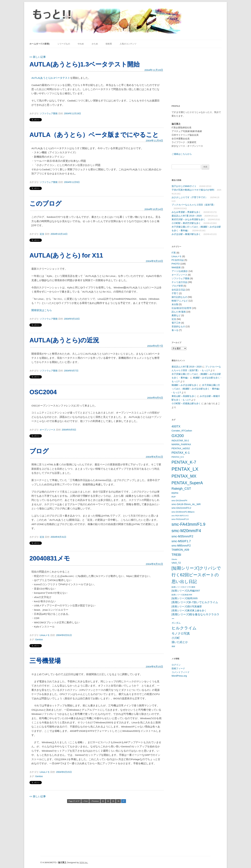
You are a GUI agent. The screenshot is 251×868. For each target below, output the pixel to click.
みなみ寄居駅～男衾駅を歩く (186, 212)
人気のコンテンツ (128, 44)
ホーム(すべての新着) (40, 44)
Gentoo (39, 639)
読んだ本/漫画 (179, 312)
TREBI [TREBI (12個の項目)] (176, 555)
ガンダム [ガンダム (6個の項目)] (176, 623)
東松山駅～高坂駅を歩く (184, 396)
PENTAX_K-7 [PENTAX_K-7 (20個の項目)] (184, 462)
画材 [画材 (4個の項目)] (173, 646)
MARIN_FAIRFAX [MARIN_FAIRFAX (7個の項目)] (181, 444)
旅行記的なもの (179, 297)
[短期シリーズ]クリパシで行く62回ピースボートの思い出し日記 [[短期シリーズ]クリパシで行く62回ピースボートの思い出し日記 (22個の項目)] (196, 575)
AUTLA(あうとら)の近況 (64, 340)
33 (103, 801)
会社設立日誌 (178, 290)
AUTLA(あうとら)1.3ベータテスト (51, 78)
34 (108, 801)
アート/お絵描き (180, 271)
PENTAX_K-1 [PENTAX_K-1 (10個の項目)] (181, 453)
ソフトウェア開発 (49, 113)
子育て (175, 293)
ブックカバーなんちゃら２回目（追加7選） (194, 205)
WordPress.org (179, 676)
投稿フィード (178, 668)
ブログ (39, 451)
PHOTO (176, 264)
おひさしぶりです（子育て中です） (190, 197)
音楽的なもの (178, 326)
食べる (175, 330)
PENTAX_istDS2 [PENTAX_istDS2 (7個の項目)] (181, 448)
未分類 (175, 304)
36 (118, 801)
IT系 (174, 253)
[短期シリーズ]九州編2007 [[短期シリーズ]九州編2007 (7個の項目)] (186, 591)
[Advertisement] (192, 74)
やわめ (81, 44)
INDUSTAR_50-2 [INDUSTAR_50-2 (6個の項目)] (180, 441)
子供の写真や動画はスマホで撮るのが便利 (193, 190)
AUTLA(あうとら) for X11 (66, 255)
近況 (42, 234)
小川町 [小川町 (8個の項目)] (176, 638)
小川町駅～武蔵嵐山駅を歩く (186, 403)
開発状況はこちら (42, 310)
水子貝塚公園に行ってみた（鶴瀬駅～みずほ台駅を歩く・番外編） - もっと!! (196, 389)
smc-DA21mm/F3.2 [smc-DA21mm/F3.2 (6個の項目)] (181, 508)
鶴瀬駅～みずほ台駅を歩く (185, 385)
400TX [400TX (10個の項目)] (176, 426)
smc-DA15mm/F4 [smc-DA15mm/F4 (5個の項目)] (179, 501)
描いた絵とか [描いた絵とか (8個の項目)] (180, 642)
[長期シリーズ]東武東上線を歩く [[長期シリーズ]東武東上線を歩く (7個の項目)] (189, 610)
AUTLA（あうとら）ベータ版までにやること (94, 135)
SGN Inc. (84, 862)
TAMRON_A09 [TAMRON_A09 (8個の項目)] (180, 550)
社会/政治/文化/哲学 (182, 308)
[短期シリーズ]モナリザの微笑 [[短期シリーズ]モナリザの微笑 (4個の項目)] (184, 587)
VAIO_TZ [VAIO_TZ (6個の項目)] (176, 563)
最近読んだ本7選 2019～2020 (187, 216)
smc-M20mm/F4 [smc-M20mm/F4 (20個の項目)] (186, 531)
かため (95, 44)
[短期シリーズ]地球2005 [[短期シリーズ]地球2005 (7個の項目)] (185, 598)
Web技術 (176, 267)
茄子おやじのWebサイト (184, 186)
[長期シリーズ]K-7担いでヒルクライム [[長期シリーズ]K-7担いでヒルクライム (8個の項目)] (195, 602)
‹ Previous (95, 801)
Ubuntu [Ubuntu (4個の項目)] (174, 559)
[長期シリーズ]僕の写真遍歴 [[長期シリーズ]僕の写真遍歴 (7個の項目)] (187, 606)
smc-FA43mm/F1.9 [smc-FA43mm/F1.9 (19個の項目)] (188, 524)
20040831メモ (50, 558)
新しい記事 (38, 57)
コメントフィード (181, 672)
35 (113, 801)
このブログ (45, 203)
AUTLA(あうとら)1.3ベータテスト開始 (85, 64)
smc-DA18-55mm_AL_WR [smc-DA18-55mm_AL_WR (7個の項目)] (186, 504)
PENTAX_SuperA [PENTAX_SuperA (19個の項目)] (187, 483)
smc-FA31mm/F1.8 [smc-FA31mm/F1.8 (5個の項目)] (180, 519)
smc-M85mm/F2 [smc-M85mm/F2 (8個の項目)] (181, 546)
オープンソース (48, 430)
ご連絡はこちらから (182, 154)
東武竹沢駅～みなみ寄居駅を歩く (188, 219)
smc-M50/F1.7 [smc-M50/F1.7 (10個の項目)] (181, 541)
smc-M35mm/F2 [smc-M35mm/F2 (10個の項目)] (182, 536)
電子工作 (176, 323)
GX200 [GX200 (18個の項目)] (178, 436)
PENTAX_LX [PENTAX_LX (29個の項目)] (185, 469)
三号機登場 (45, 661)
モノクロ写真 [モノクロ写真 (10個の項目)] (181, 633)
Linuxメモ (45, 635)
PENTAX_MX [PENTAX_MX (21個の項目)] (184, 476)
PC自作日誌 (178, 260)
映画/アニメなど (180, 301)
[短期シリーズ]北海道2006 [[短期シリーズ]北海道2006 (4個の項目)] (182, 595)
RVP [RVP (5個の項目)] (174, 497)
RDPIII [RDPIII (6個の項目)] (175, 493)
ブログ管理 (177, 286)
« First (85, 801)
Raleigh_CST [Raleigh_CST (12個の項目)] (181, 488)
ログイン (176, 665)
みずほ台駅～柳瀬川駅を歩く (186, 234)
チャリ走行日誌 (179, 282)
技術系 (109, 44)
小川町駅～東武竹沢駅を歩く (186, 223)
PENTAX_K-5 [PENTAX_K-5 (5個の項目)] (178, 457)
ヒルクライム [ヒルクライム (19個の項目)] (184, 628)
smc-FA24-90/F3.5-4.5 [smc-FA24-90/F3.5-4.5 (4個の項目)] (180, 516)
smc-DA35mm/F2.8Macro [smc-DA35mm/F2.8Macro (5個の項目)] (183, 512)
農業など (176, 315)
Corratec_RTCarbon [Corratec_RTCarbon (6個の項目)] (182, 431)
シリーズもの (64, 44)
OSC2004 (43, 392)
